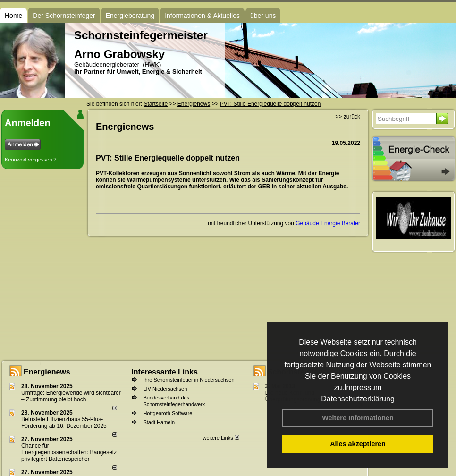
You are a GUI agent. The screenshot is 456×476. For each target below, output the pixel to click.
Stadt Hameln (159, 422)
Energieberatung (130, 16)
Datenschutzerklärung (358, 399)
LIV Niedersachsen (165, 389)
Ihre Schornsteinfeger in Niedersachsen (189, 380)
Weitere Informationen (358, 418)
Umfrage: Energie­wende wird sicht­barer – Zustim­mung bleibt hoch (71, 396)
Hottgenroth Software (168, 413)
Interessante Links (165, 372)
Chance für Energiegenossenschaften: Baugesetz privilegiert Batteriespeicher (69, 452)
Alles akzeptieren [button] (358, 444)
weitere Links (221, 438)
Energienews (47, 372)
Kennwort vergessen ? (30, 160)
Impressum (363, 387)
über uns (263, 16)
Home (13, 16)
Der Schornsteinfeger (64, 16)
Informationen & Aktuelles (202, 16)
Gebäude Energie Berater (328, 223)
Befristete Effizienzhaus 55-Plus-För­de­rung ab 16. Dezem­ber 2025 (64, 423)
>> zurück (348, 117)
